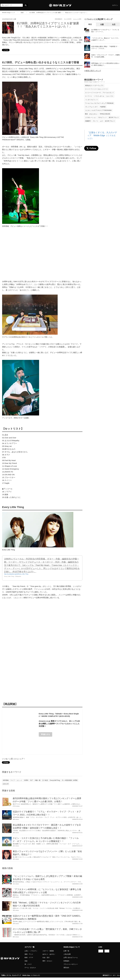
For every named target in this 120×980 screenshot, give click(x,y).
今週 (102, 24)
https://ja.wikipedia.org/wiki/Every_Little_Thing (16, 574)
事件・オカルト (47, 961)
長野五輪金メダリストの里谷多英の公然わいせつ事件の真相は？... (105, 64)
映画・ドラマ (29, 958)
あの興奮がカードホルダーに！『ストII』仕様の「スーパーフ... (105, 31)
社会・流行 (46, 958)
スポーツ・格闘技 (48, 951)
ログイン (115, 5)
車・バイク (28, 964)
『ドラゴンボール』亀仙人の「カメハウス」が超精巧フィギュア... (105, 39)
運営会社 (66, 968)
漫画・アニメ (29, 954)
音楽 (22, 13)
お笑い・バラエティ (31, 951)
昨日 (90, 24)
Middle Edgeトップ (8, 13)
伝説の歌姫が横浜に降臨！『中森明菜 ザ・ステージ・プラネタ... (105, 47)
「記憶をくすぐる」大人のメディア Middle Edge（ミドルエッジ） (102, 135)
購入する (45, 734)
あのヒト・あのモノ (49, 954)
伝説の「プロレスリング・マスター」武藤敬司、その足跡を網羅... (105, 56)
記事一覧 (66, 951)
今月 (114, 24)
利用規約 (66, 961)
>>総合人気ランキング (93, 71)
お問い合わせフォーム (71, 958)
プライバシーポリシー (71, 964)
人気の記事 (67, 954)
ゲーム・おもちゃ (30, 968)
